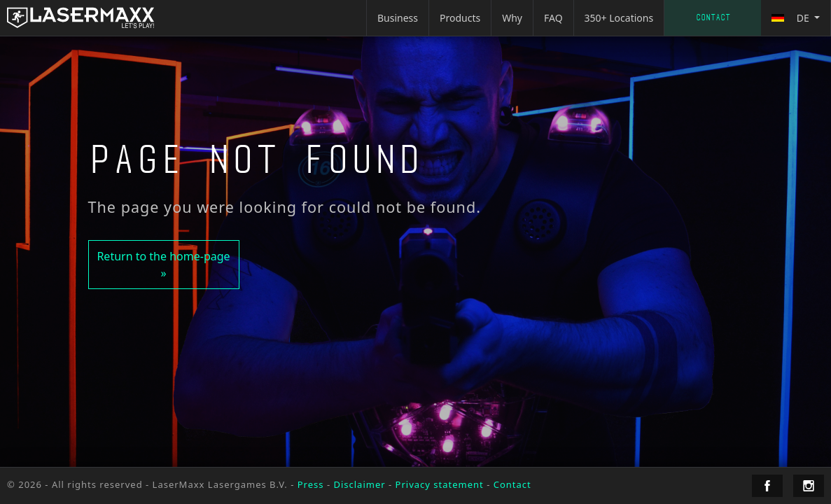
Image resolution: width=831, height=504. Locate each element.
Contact (713, 17)
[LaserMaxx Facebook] (767, 486)
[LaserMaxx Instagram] (809, 486)
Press (311, 484)
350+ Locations (619, 18)
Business (398, 18)
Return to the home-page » (163, 265)
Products (460, 18)
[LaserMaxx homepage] (81, 18)
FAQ (553, 18)
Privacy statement (440, 484)
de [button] (791, 18)
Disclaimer (359, 484)
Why (512, 18)
